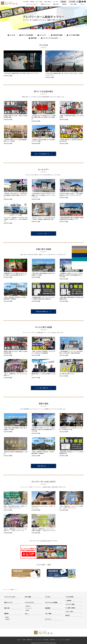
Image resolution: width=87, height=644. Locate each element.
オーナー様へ (56, 2)
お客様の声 (8, 620)
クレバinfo (48, 597)
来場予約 (32, 2)
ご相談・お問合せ (47, 2)
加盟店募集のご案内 (31, 640)
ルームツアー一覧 (44, 233)
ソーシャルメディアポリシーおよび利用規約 (44, 642)
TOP (4, 589)
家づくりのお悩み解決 (26, 35)
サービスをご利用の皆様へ (58, 640)
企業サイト (14, 640)
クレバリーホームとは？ (32, 4)
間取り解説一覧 (43, 466)
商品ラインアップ (45, 4)
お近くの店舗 (73, 4)
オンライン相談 (39, 2)
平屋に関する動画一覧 (43, 312)
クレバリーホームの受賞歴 (52, 602)
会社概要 (21, 640)
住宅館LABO (28, 606)
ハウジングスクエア (30, 602)
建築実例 (64, 4)
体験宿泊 (28, 610)
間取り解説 (33, 38)
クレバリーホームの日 (43, 640)
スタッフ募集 (72, 2)
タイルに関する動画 (73, 35)
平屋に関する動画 (57, 35)
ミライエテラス (29, 608)
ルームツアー (42, 35)
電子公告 (68, 616)
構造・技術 (56, 4)
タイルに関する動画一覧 (43, 388)
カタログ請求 (26, 2)
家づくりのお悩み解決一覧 (43, 154)
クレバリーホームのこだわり (50, 38)
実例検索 (7, 618)
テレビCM (11, 35)
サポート (82, 4)
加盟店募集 (63, 2)
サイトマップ (48, 620)
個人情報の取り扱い (71, 640)
